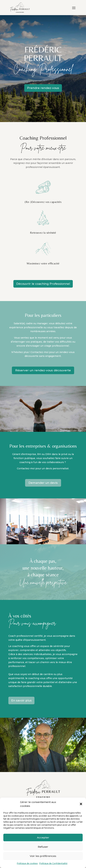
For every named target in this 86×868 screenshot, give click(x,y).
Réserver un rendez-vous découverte (43, 370)
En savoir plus (21, 700)
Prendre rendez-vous (43, 88)
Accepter (43, 837)
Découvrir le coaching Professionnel (43, 284)
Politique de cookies (27, 863)
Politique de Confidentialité (53, 863)
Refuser (43, 847)
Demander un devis (43, 483)
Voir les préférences (43, 856)
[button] (81, 804)
